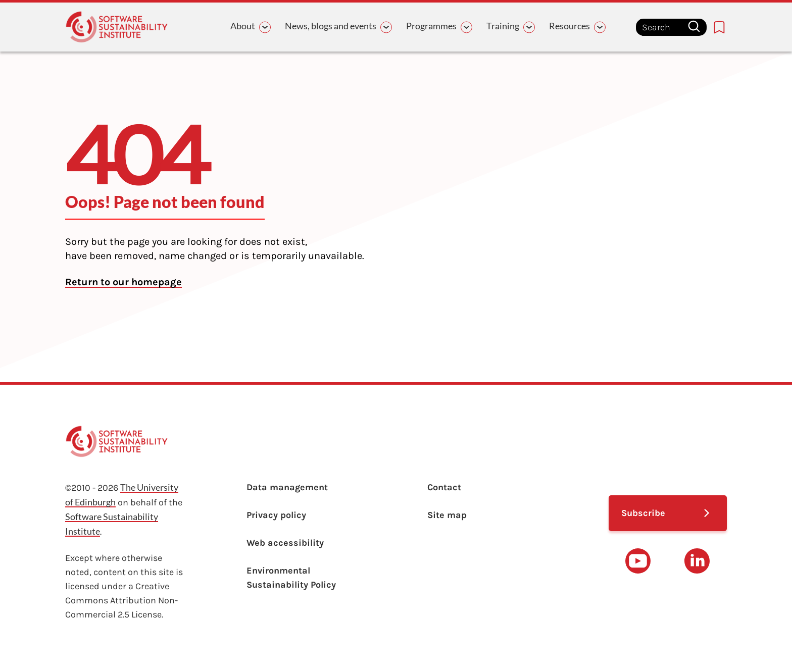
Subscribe (643, 513)
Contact (444, 487)
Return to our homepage (123, 282)
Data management (287, 487)
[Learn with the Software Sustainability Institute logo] (117, 27)
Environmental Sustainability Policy (291, 578)
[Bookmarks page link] (719, 27)
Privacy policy (276, 515)
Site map (447, 515)
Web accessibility (285, 543)
